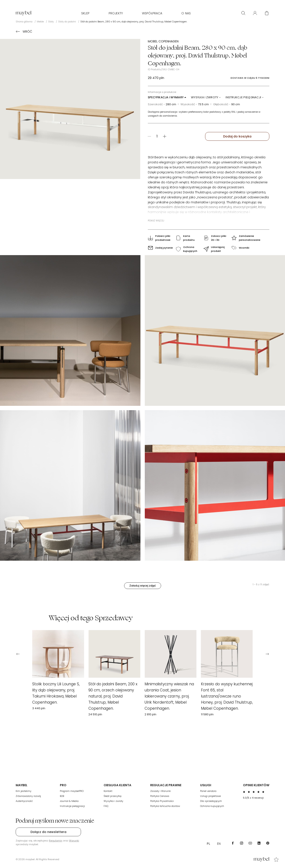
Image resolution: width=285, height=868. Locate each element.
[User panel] (255, 13)
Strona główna (24, 22)
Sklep (85, 13)
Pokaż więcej (156, 221)
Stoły (51, 22)
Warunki (74, 841)
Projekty (116, 13)
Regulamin (56, 841)
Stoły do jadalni (67, 22)
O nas (186, 13)
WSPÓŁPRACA (152, 13)
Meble (40, 22)
